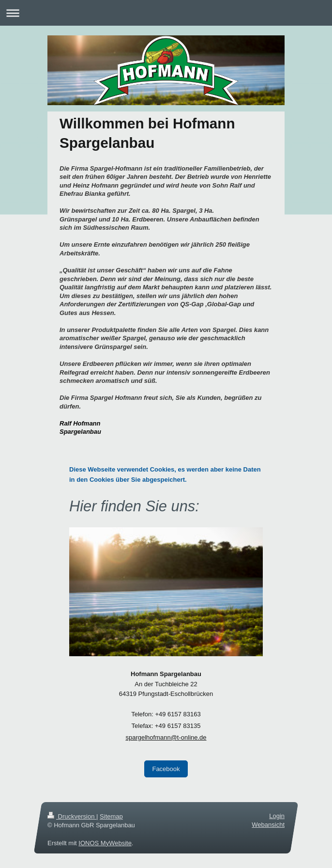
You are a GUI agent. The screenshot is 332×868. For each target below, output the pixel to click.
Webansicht (268, 825)
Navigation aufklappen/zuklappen (166, 13)
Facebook (166, 769)
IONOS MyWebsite (105, 843)
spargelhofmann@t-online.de (166, 737)
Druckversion (72, 816)
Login (277, 816)
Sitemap (111, 816)
